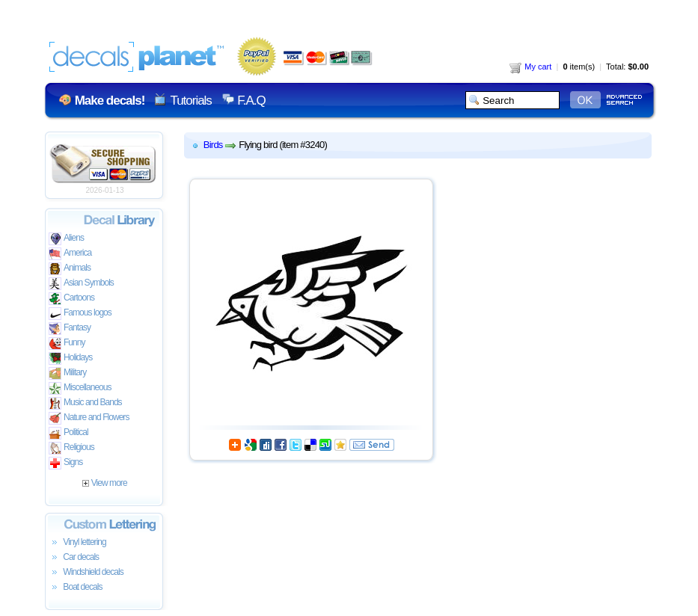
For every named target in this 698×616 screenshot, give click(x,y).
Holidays (70, 358)
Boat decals (76, 588)
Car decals (74, 558)
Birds (213, 145)
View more (104, 483)
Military (67, 373)
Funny (67, 344)
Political (68, 433)
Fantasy (70, 329)
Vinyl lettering (77, 543)
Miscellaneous (80, 388)
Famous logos (80, 314)
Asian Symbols (81, 284)
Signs (65, 463)
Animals (70, 269)
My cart (530, 67)
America (70, 254)
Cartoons (71, 299)
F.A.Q (251, 101)
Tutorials (190, 101)
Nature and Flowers (89, 418)
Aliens (66, 239)
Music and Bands (85, 403)
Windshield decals (86, 573)
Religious (71, 448)
